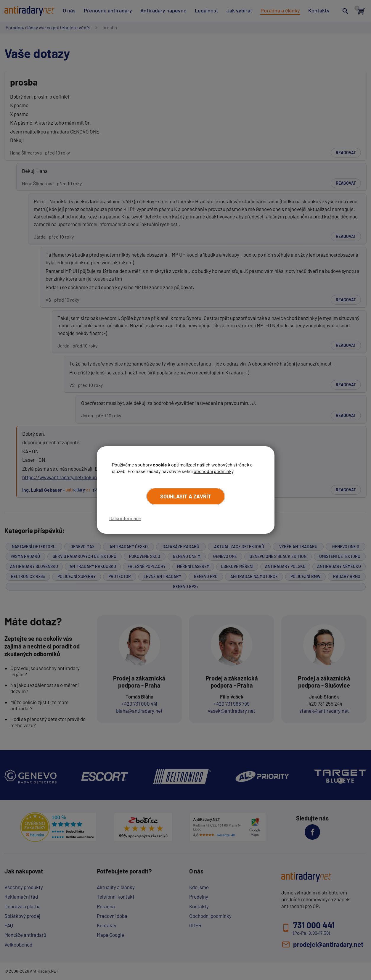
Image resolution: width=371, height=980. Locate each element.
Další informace (125, 518)
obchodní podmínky (213, 471)
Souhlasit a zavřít (186, 496)
